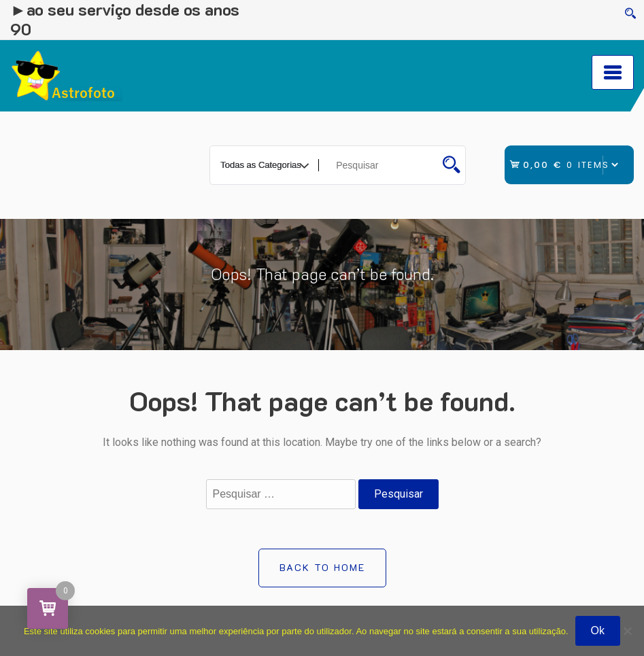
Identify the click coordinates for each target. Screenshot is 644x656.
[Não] (627, 631)
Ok (598, 631)
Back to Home (322, 567)
